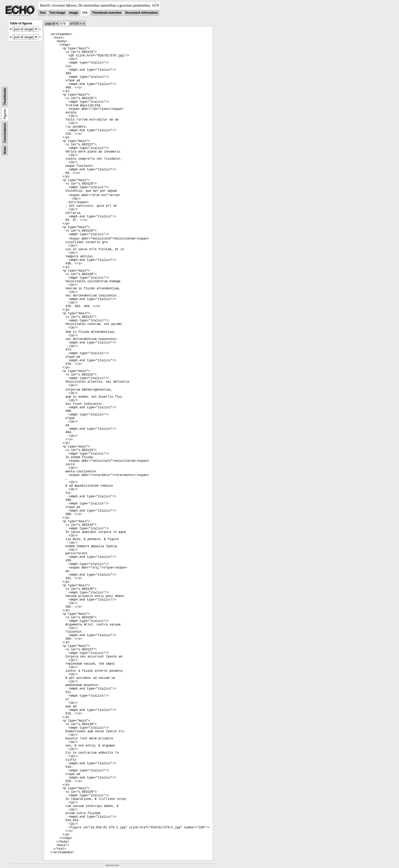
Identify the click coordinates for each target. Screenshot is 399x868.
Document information (141, 13)
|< (54, 24)
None (5, 150)
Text (42, 13)
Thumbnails (5, 96)
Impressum (112, 865)
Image (74, 13)
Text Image (57, 13)
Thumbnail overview (107, 13)
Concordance (5, 133)
